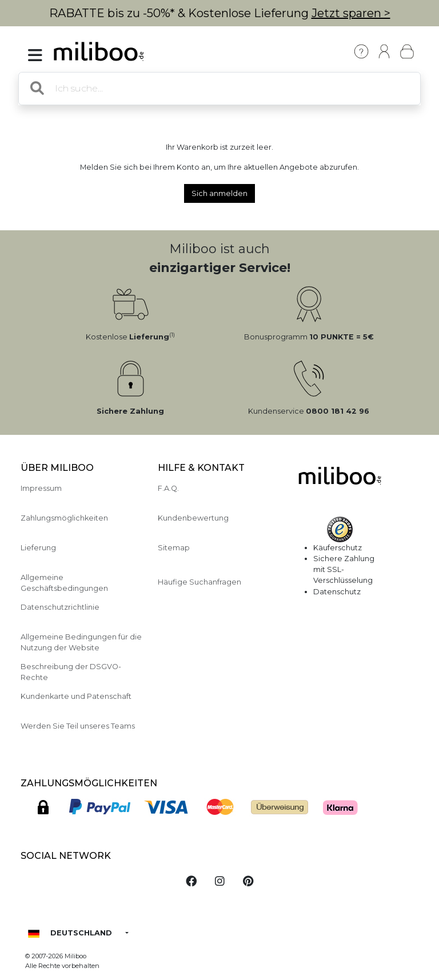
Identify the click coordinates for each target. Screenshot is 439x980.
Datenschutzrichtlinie (60, 607)
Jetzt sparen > (351, 13)
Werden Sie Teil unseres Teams (78, 726)
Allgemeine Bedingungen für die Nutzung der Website (81, 642)
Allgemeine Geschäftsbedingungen (64, 583)
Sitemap (174, 548)
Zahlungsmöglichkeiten (64, 518)
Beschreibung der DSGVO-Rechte (71, 672)
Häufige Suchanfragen (199, 582)
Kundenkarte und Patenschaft (76, 696)
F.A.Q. (168, 488)
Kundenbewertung (193, 518)
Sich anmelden (219, 193)
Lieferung (38, 548)
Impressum (41, 488)
